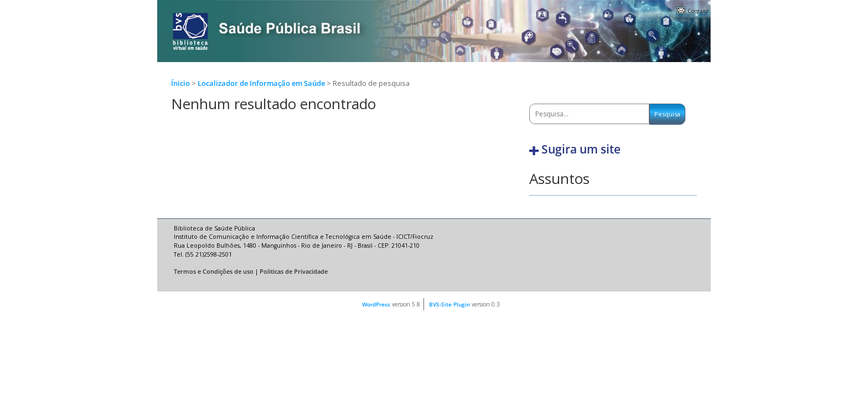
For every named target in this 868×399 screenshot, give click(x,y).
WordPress (376, 304)
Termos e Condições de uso (214, 272)
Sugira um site (581, 149)
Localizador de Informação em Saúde (262, 83)
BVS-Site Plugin (449, 304)
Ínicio (180, 83)
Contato (698, 11)
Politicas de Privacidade (294, 272)
